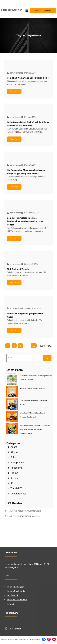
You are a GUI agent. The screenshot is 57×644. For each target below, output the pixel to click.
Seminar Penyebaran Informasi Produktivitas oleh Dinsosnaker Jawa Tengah (25, 221)
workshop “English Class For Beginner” (33, 388)
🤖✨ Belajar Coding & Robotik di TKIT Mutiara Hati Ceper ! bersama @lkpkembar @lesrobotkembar (35, 430)
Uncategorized (18, 494)
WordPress (14, 639)
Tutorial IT (16, 488)
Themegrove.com (34, 639)
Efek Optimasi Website (18, 269)
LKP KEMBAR (12, 10)
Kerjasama (16, 468)
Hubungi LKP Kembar (43, 10)
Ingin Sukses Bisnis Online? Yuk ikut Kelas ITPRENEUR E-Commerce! (28, 124)
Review (14, 478)
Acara (14, 447)
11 (34, 346)
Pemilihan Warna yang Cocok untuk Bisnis (28, 78)
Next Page (46, 346)
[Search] (47, 358)
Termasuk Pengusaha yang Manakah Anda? (25, 315)
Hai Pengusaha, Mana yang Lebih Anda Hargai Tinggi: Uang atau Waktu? (26, 172)
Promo (14, 473)
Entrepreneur (18, 463)
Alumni (14, 452)
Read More (14, 91)
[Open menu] (27, 11)
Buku (13, 457)
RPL (13, 483)
